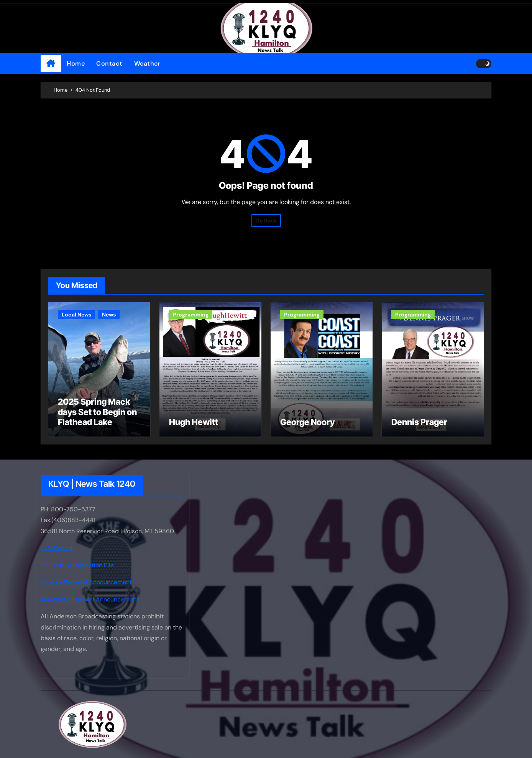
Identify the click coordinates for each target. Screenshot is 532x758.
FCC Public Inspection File (77, 565)
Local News (76, 315)
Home (76, 63)
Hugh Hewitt (194, 422)
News (109, 315)
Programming (191, 315)
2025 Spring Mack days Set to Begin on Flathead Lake (97, 412)
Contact (109, 63)
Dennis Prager (419, 422)
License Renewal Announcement (86, 582)
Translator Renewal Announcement (90, 599)
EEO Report (57, 548)
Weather (147, 63)
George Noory (307, 422)
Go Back (266, 221)
